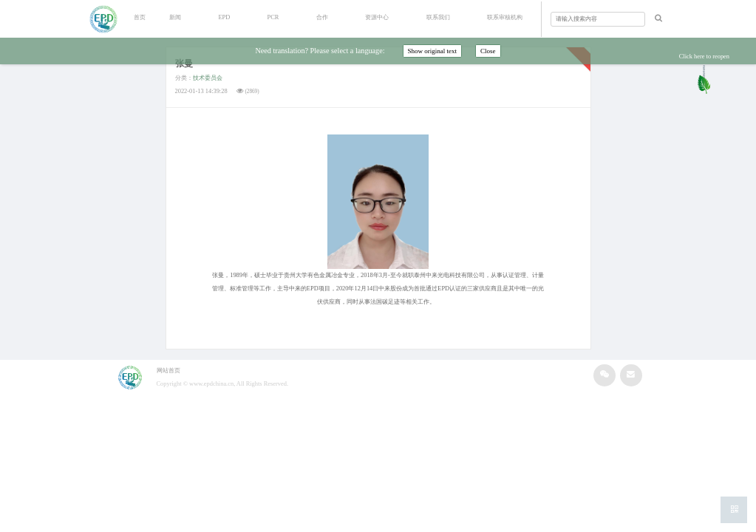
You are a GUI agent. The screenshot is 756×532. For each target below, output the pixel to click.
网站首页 (168, 371)
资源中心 (377, 17)
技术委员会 (208, 78)
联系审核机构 (505, 17)
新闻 (175, 17)
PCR (273, 17)
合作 (322, 17)
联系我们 (438, 17)
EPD (224, 17)
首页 (140, 17)
